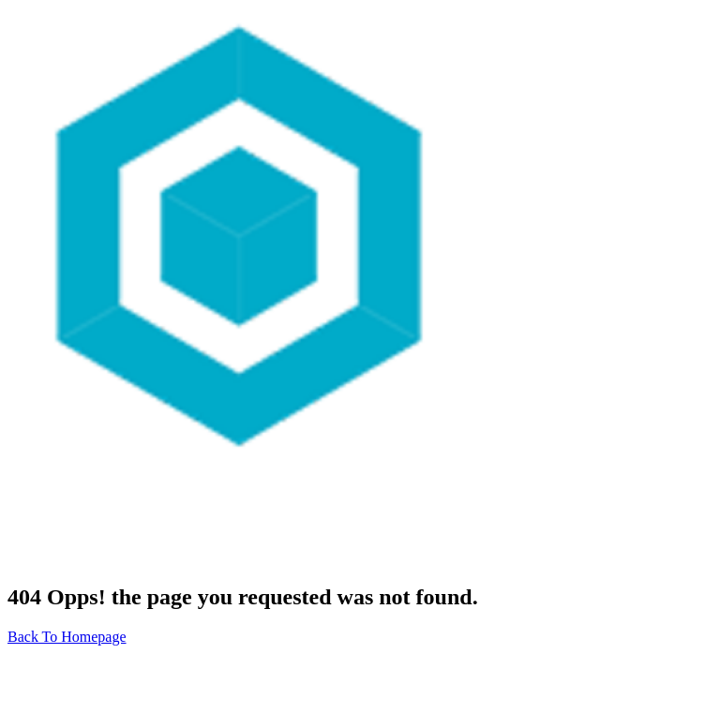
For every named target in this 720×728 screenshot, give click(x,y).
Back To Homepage (67, 637)
